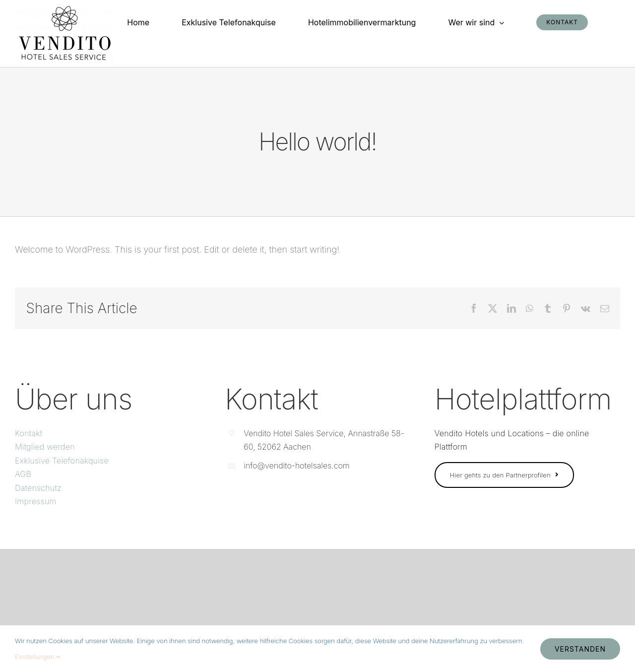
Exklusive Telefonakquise (62, 461)
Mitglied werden (45, 447)
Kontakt (29, 433)
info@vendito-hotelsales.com (296, 466)
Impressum (36, 501)
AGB (23, 474)
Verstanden (580, 649)
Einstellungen (37, 657)
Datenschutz (38, 488)
